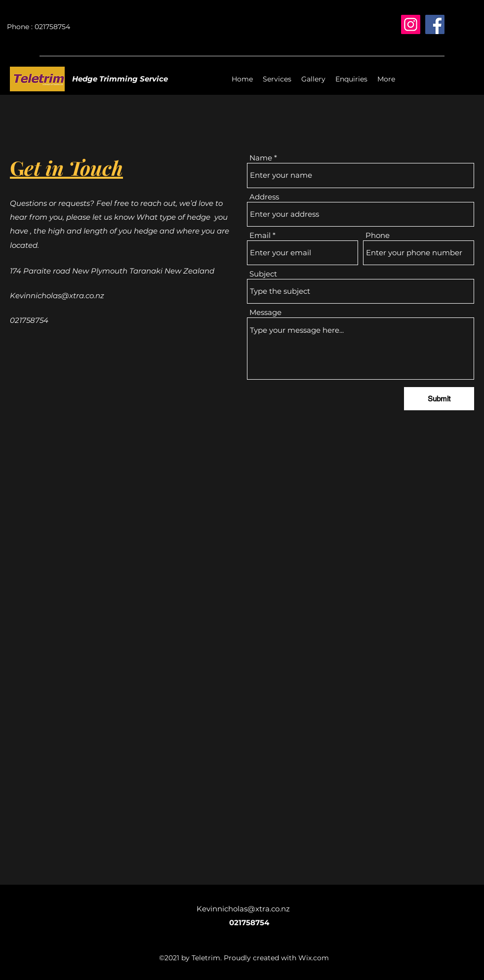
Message (265, 312)
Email (260, 235)
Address (264, 197)
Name (261, 158)
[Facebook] (435, 24)
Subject (263, 274)
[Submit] (439, 399)
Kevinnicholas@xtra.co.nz (57, 295)
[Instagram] (411, 24)
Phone (378, 235)
